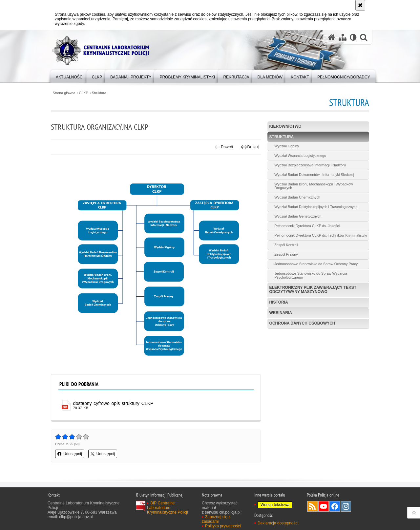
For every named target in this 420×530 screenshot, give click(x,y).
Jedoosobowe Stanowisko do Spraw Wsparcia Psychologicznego (311, 275)
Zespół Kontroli (286, 245)
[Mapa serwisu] (343, 37)
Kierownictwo (285, 126)
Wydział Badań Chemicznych (297, 197)
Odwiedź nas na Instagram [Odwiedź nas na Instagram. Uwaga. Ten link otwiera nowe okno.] (346, 506)
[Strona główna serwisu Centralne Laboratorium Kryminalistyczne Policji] (332, 37)
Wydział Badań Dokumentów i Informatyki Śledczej (314, 175)
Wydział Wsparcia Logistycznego (300, 156)
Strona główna (64, 93)
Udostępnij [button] (70, 454)
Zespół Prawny (286, 254)
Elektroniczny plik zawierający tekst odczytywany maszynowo (313, 290)
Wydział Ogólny (287, 146)
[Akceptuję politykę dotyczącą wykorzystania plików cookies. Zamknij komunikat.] (360, 5)
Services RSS (312, 506)
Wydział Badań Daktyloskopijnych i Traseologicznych (316, 207)
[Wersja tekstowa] (353, 37)
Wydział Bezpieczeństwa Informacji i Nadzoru (310, 165)
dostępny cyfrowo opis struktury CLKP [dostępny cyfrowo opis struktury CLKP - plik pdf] (113, 403)
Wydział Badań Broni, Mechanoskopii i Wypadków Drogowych (314, 186)
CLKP (84, 93)
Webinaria (281, 313)
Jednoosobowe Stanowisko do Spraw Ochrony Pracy (316, 264)
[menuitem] (70, 76)
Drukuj (250, 147)
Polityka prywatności (223, 526)
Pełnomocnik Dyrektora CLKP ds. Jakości (307, 226)
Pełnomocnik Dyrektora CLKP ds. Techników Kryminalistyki (321, 235)
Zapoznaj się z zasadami (216, 519)
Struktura (99, 93)
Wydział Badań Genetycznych (298, 216)
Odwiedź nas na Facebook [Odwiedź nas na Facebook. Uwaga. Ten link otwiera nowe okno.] (335, 506)
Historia (279, 302)
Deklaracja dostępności (278, 523)
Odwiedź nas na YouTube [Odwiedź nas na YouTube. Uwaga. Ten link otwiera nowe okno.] (324, 506)
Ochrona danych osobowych (302, 323)
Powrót (224, 147)
